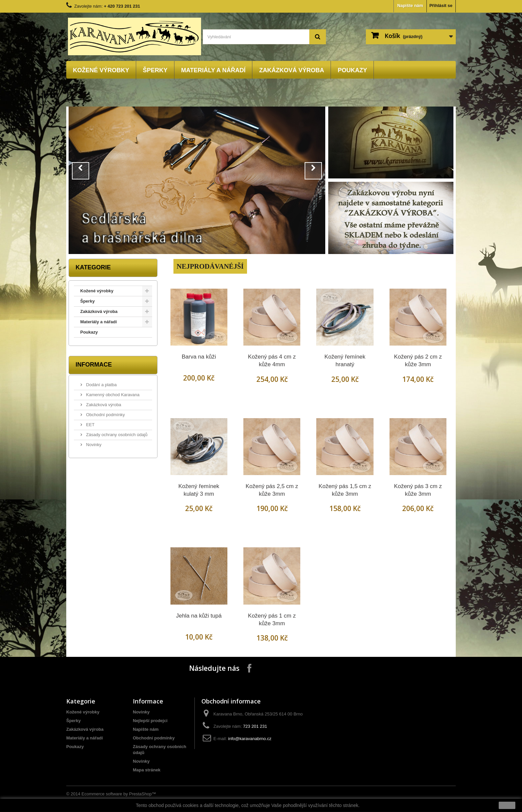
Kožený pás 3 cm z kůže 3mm (418, 490)
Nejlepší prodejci (150, 721)
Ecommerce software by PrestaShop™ (119, 794)
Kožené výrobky (101, 70)
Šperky (155, 70)
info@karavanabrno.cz (250, 739)
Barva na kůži (199, 357)
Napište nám (410, 5)
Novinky (93, 445)
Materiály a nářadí (213, 70)
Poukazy (352, 70)
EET (90, 425)
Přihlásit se (441, 5)
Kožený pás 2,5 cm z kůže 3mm (272, 490)
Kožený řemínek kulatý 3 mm (199, 490)
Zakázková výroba (291, 70)
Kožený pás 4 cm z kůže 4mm (272, 361)
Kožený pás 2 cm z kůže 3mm (418, 361)
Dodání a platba (101, 385)
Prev (81, 171)
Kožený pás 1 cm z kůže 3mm (272, 620)
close (507, 805)
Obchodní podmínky (105, 415)
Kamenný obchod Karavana (112, 395)
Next (313, 171)
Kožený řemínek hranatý (345, 361)
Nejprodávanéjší (210, 266)
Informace (94, 365)
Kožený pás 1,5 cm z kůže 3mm (345, 490)
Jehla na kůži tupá (199, 616)
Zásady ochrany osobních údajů (116, 435)
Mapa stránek (147, 770)
